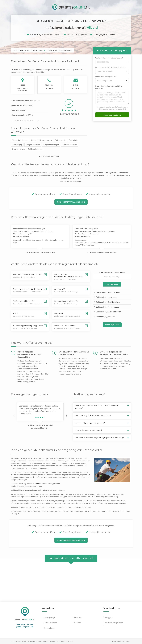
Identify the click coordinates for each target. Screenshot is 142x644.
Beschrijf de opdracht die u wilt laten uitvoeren (109, 87)
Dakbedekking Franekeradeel (108, 307)
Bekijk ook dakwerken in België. (120, 641)
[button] (14, 416)
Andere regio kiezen (112, 325)
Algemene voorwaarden (39, 641)
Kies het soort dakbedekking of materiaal (111, 67)
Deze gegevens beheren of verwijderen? (25, 120)
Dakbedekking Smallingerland (108, 302)
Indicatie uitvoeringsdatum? (106, 77)
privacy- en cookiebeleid (118, 109)
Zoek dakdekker (112, 284)
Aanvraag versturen (112, 115)
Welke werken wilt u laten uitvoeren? (109, 58)
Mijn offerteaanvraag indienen (71, 202)
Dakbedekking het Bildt (105, 317)
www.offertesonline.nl (35, 484)
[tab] (102, 407)
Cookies (63, 641)
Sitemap (70, 641)
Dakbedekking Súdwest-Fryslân (109, 312)
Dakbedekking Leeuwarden (107, 297)
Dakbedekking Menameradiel (108, 292)
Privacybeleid (53, 641)
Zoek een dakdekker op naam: (112, 272)
